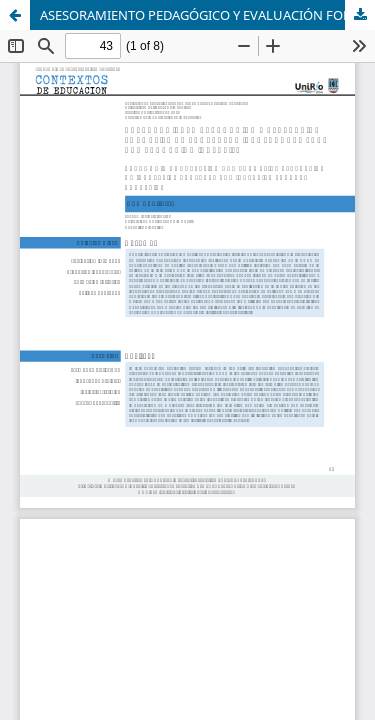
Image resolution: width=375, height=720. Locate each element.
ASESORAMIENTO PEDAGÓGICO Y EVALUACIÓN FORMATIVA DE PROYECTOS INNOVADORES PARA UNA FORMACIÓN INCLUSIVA (207, 15)
